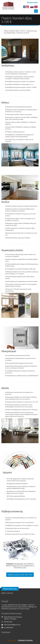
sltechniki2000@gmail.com (12, 625)
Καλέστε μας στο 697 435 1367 (20, 575)
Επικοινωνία (32, 2)
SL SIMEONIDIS (9, 628)
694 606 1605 (8, 622)
